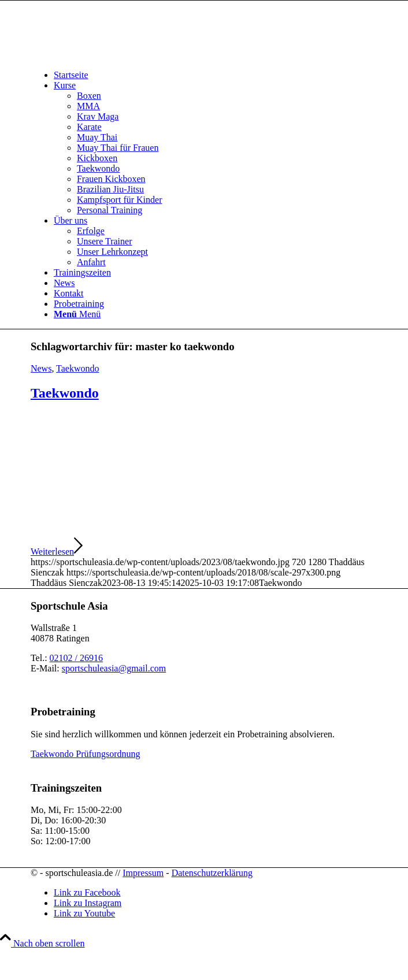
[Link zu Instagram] (88, 903)
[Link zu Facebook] (87, 892)
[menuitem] (216, 75)
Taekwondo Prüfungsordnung (86, 754)
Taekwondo (77, 368)
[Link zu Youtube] (84, 913)
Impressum (143, 873)
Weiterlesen (57, 552)
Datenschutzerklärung (212, 873)
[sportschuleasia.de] (117, 55)
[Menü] (77, 314)
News (41, 368)
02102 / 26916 (76, 658)
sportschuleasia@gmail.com (114, 668)
